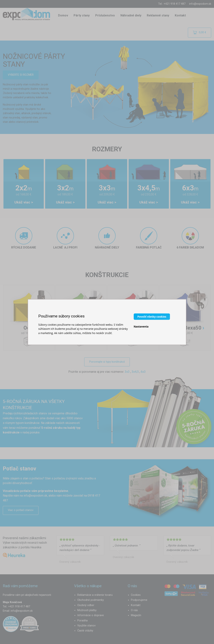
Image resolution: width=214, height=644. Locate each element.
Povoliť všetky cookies (152, 316)
